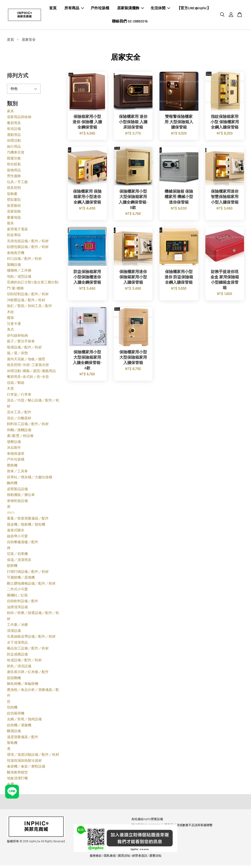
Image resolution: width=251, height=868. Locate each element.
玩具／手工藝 (17, 183)
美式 (10, 331)
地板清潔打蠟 (17, 780)
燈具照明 (14, 189)
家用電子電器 (17, 231)
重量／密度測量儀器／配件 (28, 520)
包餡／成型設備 (19, 278)
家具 (10, 113)
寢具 (10, 225)
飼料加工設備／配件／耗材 (28, 425)
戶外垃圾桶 (100, 9)
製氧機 (12, 744)
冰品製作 (14, 449)
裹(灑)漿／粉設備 (20, 437)
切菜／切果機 (17, 555)
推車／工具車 (17, 473)
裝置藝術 (14, 207)
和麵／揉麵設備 (19, 431)
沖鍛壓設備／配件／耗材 (26, 302)
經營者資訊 (140, 857)
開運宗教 (14, 160)
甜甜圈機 (14, 679)
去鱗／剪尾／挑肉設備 (24, 721)
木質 (10, 390)
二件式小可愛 (17, 591)
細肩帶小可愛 (17, 538)
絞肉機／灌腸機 (19, 727)
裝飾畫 (12, 195)
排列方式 (18, 77)
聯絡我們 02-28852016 (130, 22)
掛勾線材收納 (17, 337)
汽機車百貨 (16, 154)
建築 (10, 319)
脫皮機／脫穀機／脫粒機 (26, 526)
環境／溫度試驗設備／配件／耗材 (33, 756)
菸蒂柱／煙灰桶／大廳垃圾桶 (30, 479)
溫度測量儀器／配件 (23, 738)
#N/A (11, 514)
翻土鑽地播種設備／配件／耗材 (31, 585)
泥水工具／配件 (19, 414)
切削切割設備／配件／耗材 (28, 296)
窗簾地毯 (14, 219)
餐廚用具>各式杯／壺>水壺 (28, 378)
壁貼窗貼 (14, 201)
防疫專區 (14, 237)
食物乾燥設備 (17, 502)
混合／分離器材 (19, 420)
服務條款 (96, 857)
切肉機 (12, 709)
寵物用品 (14, 172)
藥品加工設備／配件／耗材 (28, 650)
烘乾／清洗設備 (19, 668)
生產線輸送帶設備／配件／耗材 (31, 638)
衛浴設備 (14, 130)
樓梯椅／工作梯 (19, 272)
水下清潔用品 (17, 644)
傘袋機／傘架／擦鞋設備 (26, 768)
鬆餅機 (12, 567)
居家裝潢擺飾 (130, 9)
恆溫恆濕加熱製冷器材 (24, 762)
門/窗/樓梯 (15, 290)
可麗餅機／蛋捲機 (21, 579)
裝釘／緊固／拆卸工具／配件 (30, 307)
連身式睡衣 (16, 532)
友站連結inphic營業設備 (147, 821)
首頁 (53, 9)
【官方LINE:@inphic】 (194, 9)
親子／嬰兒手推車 (21, 343)
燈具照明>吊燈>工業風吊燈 (28, 366)
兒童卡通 (14, 325)
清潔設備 (14, 632)
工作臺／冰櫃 (17, 626)
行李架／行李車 (19, 396)
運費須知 (155, 857)
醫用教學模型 (17, 774)
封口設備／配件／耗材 (24, 260)
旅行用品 (14, 148)
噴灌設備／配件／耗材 (24, 349)
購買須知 (124, 857)
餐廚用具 (14, 124)
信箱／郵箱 (16, 384)
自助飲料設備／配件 (23, 603)
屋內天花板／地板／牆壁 (26, 361)
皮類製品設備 (17, 490)
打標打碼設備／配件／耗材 (28, 573)
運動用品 (14, 136)
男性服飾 (14, 177)
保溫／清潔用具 (19, 561)
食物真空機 (16, 254)
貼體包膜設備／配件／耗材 (28, 248)
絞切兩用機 (16, 715)
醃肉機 (12, 484)
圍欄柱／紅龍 (17, 597)
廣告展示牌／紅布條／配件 (28, 673)
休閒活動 (14, 142)
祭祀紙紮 (14, 166)
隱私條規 (110, 857)
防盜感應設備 (17, 656)
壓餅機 (12, 467)
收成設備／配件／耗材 (24, 662)
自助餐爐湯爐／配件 (23, 544)
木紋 (10, 313)
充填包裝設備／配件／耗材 (28, 243)
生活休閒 (160, 9)
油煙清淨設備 (17, 609)
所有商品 (74, 9)
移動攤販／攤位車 (21, 496)
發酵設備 (14, 443)
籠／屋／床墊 (17, 355)
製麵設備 (14, 266)
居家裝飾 (14, 213)
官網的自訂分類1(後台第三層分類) (33, 284)
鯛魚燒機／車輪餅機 (23, 685)
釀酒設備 (14, 732)
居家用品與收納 (19, 118)
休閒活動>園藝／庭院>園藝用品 (31, 372)
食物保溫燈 (16, 455)
